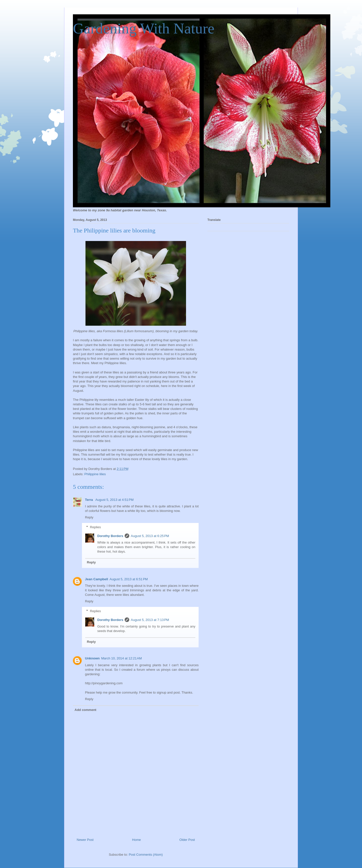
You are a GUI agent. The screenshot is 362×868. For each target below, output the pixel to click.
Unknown (92, 658)
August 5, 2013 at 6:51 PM (129, 579)
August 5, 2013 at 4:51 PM (114, 500)
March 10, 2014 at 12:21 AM (122, 658)
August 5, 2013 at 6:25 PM (150, 536)
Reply (89, 517)
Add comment (86, 710)
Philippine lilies (95, 474)
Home (137, 840)
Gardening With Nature (144, 28)
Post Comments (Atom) (146, 855)
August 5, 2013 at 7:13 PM (150, 620)
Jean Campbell (97, 579)
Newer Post (85, 840)
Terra (89, 500)
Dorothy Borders (110, 536)
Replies (95, 527)
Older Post (187, 840)
